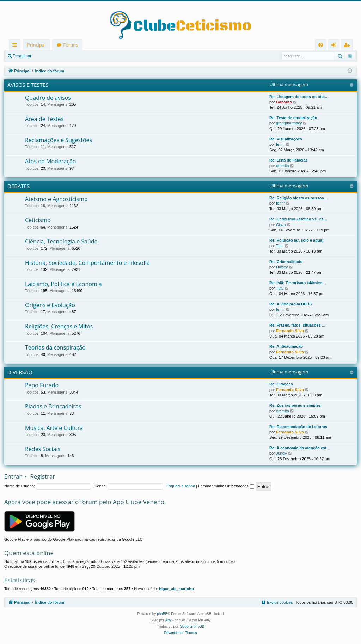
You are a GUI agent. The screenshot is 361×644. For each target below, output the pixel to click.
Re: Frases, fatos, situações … (298, 325)
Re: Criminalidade (286, 262)
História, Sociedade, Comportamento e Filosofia (87, 263)
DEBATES (19, 186)
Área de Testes (44, 119)
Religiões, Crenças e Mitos (59, 326)
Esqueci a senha (181, 486)
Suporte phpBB (192, 627)
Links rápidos (16, 46)
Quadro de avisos (48, 98)
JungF (282, 453)
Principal (36, 45)
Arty (169, 620)
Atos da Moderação (50, 161)
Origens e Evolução (50, 305)
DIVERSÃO (20, 372)
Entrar (48, 56)
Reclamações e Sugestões (59, 140)
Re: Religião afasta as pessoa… (299, 198)
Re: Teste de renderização (293, 118)
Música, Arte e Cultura (54, 428)
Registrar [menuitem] (348, 46)
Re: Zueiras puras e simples (295, 405)
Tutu (280, 246)
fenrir (280, 144)
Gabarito (284, 102)
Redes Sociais (43, 449)
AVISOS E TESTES (28, 85)
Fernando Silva (290, 331)
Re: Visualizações (286, 139)
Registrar (72, 56)
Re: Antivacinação (286, 346)
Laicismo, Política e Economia (63, 284)
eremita (283, 166)
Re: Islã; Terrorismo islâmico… (298, 283)
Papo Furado (42, 385)
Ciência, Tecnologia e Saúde (61, 241)
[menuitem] (321, 45)
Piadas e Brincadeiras (53, 406)
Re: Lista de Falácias (289, 160)
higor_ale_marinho (176, 589)
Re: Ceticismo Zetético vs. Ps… (298, 219)
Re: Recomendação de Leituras (298, 427)
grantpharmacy (289, 123)
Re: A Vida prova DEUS (291, 304)
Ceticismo (38, 220)
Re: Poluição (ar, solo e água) (296, 240)
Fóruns (71, 45)
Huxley (282, 267)
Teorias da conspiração (55, 347)
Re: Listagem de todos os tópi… (299, 97)
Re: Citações (281, 384)
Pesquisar (22, 56)
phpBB (162, 614)
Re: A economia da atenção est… (300, 448)
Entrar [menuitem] (335, 46)
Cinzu (281, 225)
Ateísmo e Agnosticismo (56, 199)
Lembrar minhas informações (226, 486)
